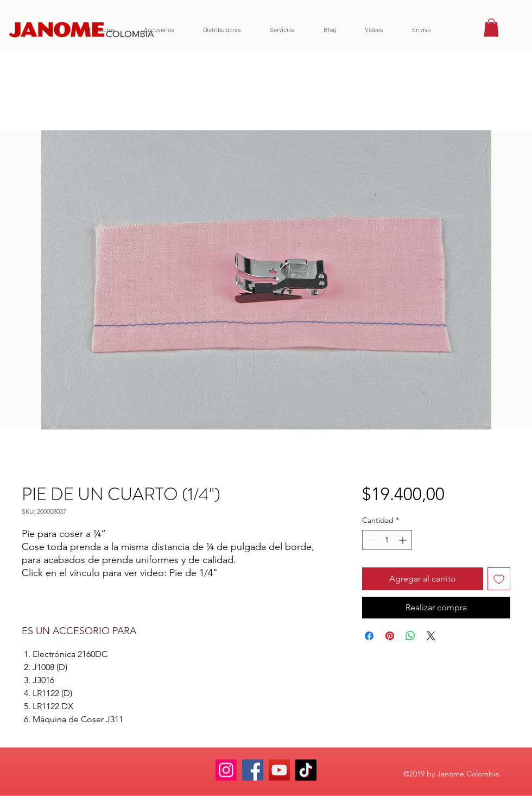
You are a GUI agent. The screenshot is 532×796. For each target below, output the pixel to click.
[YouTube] (279, 770)
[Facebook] (253, 770)
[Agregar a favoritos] (499, 579)
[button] (491, 27)
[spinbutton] (387, 540)
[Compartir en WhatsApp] (410, 636)
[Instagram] (226, 770)
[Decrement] (370, 540)
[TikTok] (306, 770)
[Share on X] (431, 636)
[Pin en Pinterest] (390, 636)
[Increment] (404, 540)
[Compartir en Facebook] (369, 636)
